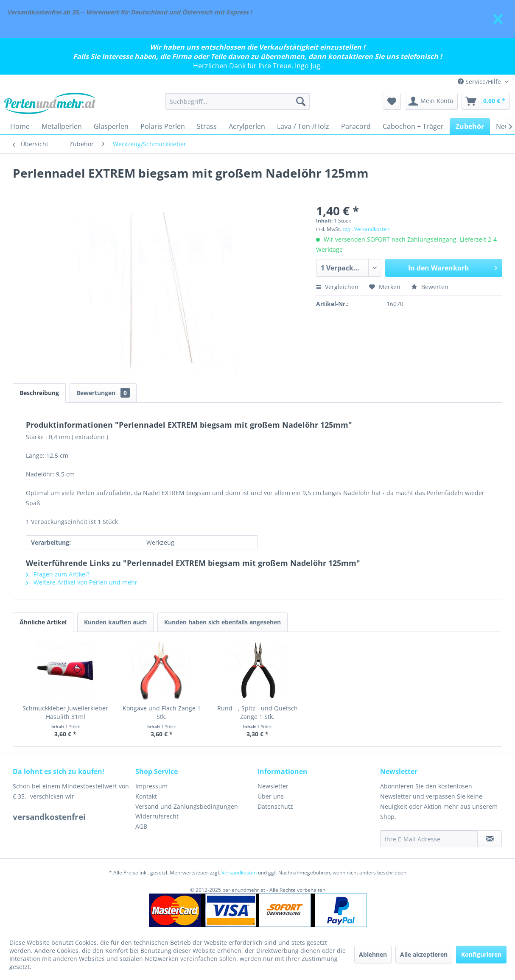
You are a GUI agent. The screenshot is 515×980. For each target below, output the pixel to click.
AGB (141, 826)
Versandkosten (239, 873)
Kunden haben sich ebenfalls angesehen (223, 622)
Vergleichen (337, 287)
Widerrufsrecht (157, 816)
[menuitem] (238, 101)
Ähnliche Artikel (43, 622)
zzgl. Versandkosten (366, 229)
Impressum (151, 786)
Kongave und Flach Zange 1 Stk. (162, 712)
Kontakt (146, 796)
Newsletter (273, 786)
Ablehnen (373, 954)
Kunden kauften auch (115, 622)
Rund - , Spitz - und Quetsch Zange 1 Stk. (257, 712)
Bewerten (430, 287)
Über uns (271, 796)
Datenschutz (275, 806)
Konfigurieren (481, 954)
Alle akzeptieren (424, 954)
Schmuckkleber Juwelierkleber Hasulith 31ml (65, 712)
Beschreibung (39, 393)
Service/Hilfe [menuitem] (480, 82)
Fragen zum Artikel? (58, 574)
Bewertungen (103, 393)
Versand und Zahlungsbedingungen (187, 806)
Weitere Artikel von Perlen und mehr (82, 582)
